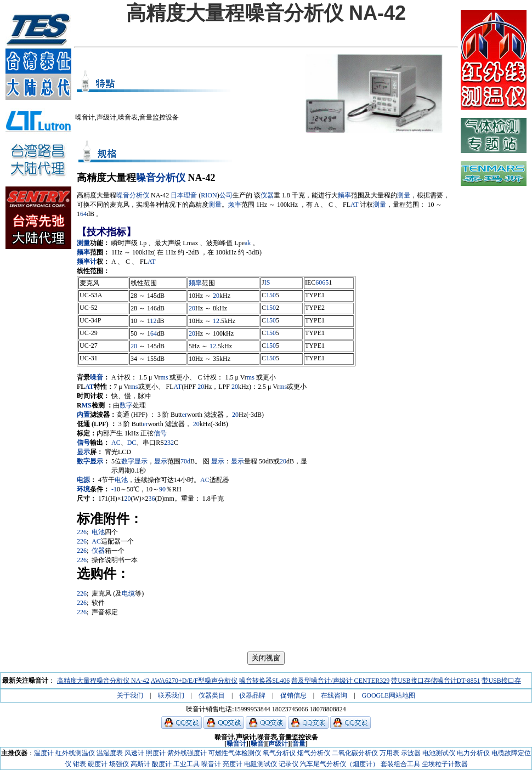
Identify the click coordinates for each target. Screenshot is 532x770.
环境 (83, 489)
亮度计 (233, 764)
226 (82, 532)
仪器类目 (212, 695)
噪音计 (236, 744)
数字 (126, 405)
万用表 (389, 753)
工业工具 (186, 764)
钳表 (80, 764)
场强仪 (119, 764)
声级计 (278, 744)
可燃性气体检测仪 (235, 753)
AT (354, 205)
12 (154, 321)
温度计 (44, 753)
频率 (344, 195)
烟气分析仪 (314, 753)
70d (185, 461)
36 (152, 499)
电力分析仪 (473, 753)
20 (216, 296)
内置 (83, 415)
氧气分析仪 (279, 753)
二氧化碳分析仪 (355, 753)
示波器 (411, 753)
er (185, 415)
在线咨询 (334, 695)
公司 (226, 195)
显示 (83, 452)
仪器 (267, 195)
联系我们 (171, 695)
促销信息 (293, 695)
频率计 (87, 262)
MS (87, 405)
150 (271, 295)
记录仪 (288, 764)
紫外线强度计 (187, 753)
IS (267, 282)
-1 (114, 489)
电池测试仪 (439, 753)
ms (164, 377)
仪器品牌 (252, 695)
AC (116, 443)
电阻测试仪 (261, 764)
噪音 (146, 178)
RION (209, 195)
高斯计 (140, 764)
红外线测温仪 (75, 753)
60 (319, 282)
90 (162, 489)
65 (325, 282)
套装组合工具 (400, 764)
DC (132, 443)
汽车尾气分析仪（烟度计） (339, 764)
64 (83, 214)
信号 (160, 433)
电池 (121, 480)
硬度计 (98, 764)
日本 (177, 195)
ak (248, 243)
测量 (404, 195)
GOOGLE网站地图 (389, 695)
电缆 (128, 593)
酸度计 (162, 764)
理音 (190, 195)
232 (169, 443)
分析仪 (171, 178)
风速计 (134, 753)
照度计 (156, 753)
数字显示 (90, 461)
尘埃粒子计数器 (445, 764)
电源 (83, 480)
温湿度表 (110, 753)
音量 (299, 744)
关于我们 (130, 695)
